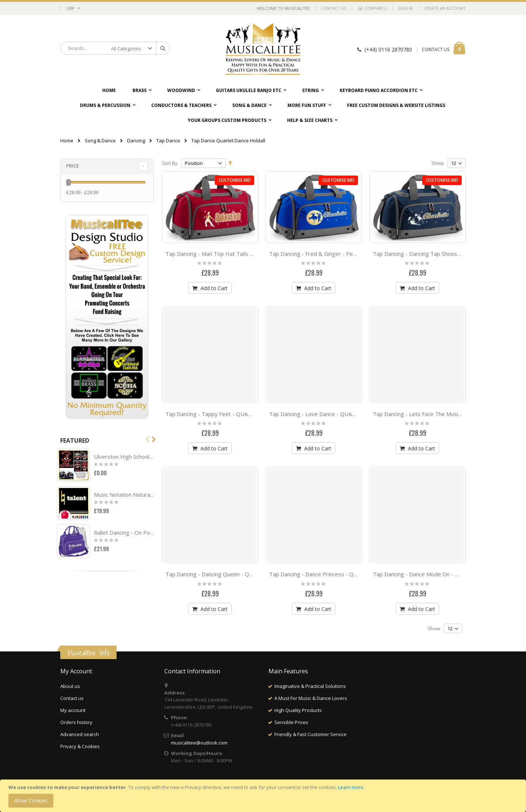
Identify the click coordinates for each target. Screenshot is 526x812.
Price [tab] (73, 166)
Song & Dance (100, 141)
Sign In (405, 8)
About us (70, 686)
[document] (264, 796)
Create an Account (445, 8)
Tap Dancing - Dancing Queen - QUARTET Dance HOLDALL (240, 574)
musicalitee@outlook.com (199, 743)
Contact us (72, 698)
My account (73, 710)
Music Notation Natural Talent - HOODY (124, 494)
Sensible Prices (291, 722)
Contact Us (334, 8)
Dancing (136, 141)
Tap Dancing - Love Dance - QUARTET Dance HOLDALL (339, 414)
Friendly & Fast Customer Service (310, 734)
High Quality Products (298, 710)
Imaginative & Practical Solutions (310, 686)
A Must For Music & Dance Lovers (311, 698)
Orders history (76, 722)
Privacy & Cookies (80, 746)
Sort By (170, 163)
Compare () (372, 8)
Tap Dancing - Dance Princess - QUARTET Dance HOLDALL (344, 574)
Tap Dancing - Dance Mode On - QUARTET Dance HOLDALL (449, 574)
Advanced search (80, 734)
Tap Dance (168, 141)
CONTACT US (436, 49)
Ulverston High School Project (124, 457)
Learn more (351, 787)
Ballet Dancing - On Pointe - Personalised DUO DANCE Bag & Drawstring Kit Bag (124, 532)
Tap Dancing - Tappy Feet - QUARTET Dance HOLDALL (235, 414)
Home (67, 141)
